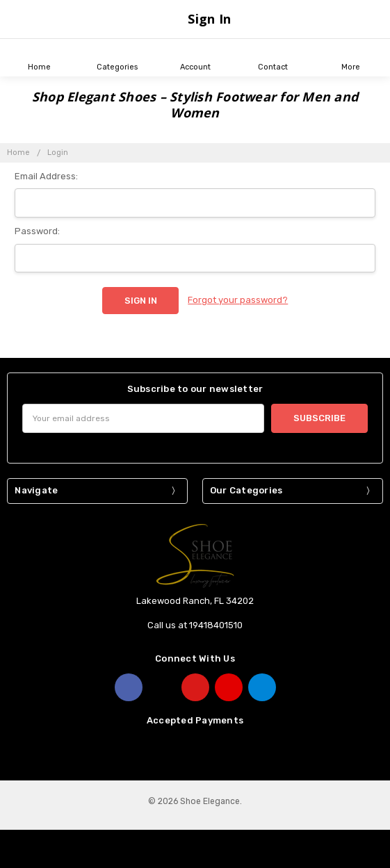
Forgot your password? (238, 300)
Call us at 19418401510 (195, 625)
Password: (37, 231)
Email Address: (46, 176)
